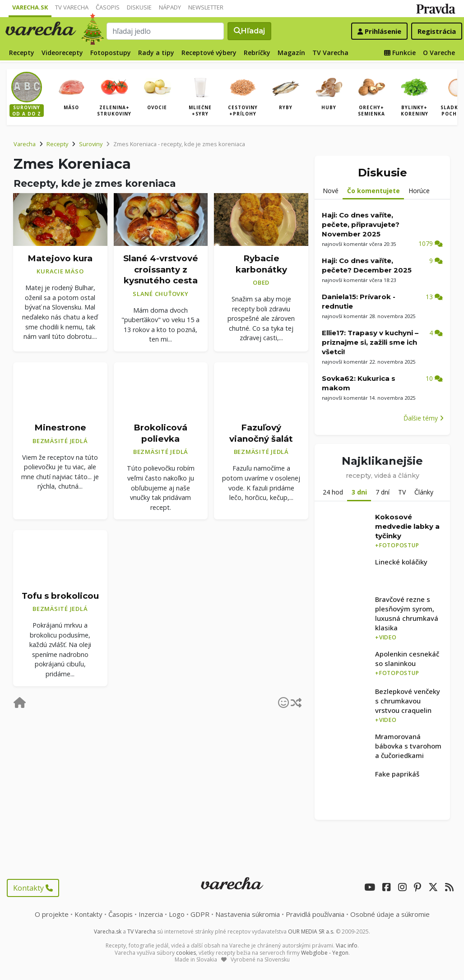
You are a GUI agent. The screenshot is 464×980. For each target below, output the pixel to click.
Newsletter (206, 7)
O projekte (52, 914)
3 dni (359, 492)
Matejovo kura (60, 258)
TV (402, 492)
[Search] (166, 31)
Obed (261, 282)
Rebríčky (257, 53)
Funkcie (400, 53)
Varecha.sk (30, 7)
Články (424, 492)
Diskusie (139, 7)
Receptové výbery (209, 53)
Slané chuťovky (161, 294)
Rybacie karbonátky (261, 264)
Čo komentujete (374, 191)
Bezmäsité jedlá (60, 441)
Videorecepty (62, 53)
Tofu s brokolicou (60, 596)
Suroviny (91, 144)
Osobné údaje (390, 914)
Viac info (347, 945)
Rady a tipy (156, 53)
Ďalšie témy (424, 418)
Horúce (419, 191)
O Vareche (439, 53)
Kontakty (33, 888)
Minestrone (60, 428)
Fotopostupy (111, 53)
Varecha (25, 144)
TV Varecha (72, 7)
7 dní (383, 492)
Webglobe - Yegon (325, 953)
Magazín (291, 53)
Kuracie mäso (60, 271)
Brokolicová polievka (160, 433)
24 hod (333, 492)
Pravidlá (315, 914)
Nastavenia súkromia (248, 914)
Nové (331, 191)
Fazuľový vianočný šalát (261, 433)
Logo (177, 914)
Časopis (108, 7)
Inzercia (151, 914)
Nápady (170, 7)
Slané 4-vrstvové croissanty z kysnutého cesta (161, 269)
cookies (186, 953)
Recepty (22, 53)
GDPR (200, 914)
